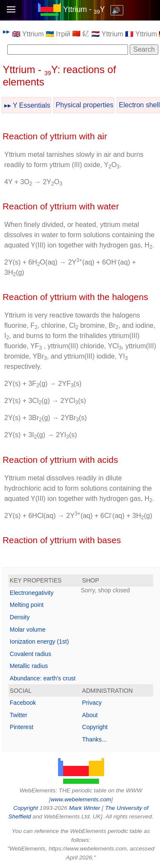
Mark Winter (85, 808)
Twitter (19, 715)
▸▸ (6, 31)
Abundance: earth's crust (43, 678)
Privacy (92, 703)
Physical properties (85, 105)
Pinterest (22, 727)
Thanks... (94, 739)
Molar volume (28, 630)
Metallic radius (29, 666)
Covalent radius (31, 654)
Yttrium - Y (84, 9)
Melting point (27, 605)
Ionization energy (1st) (39, 641)
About (90, 715)
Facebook (23, 703)
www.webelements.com (81, 799)
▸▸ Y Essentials (27, 105)
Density (20, 617)
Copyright (95, 727)
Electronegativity (32, 593)
